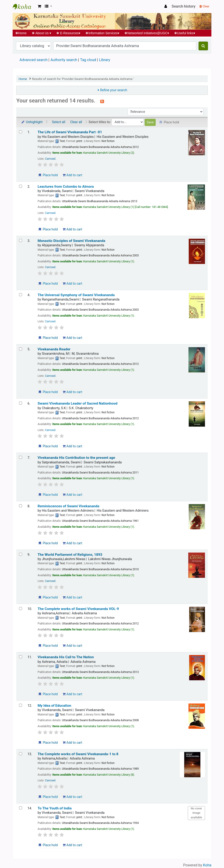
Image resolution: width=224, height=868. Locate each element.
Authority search (64, 60)
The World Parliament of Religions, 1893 (70, 555)
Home (21, 33)
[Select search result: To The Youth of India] (21, 808)
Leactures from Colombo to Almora (66, 187)
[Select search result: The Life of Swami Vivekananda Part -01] (21, 132)
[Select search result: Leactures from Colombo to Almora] (21, 186)
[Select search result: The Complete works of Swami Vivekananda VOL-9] (21, 608)
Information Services (102, 33)
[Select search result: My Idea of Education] (21, 705)
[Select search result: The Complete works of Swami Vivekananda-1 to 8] (21, 754)
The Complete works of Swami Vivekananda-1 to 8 (78, 754)
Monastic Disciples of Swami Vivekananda (71, 241)
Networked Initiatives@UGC (147, 33)
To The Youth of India (55, 808)
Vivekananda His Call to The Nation (66, 657)
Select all (59, 122)
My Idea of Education (54, 706)
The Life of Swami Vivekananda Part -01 (70, 132)
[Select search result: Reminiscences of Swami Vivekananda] (21, 506)
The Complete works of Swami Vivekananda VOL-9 (78, 609)
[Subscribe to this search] (102, 101)
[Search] (203, 46)
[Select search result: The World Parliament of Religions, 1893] (21, 554)
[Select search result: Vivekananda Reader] (21, 349)
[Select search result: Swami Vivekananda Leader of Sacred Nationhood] (21, 403)
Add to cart (72, 175)
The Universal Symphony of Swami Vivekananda (76, 295)
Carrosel (50, 159)
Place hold (48, 175)
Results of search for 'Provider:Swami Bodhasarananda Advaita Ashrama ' (83, 79)
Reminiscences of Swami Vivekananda (68, 506)
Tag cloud (88, 60)
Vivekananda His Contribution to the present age (76, 458)
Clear (204, 6)
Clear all (76, 122)
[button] (39, 6)
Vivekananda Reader (54, 349)
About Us (42, 33)
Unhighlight (32, 122)
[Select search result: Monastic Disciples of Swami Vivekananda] (21, 240)
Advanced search (33, 60)
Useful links (185, 33)
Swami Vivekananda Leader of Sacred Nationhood (77, 403)
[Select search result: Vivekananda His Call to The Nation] (21, 657)
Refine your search (114, 90)
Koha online (24, 6)
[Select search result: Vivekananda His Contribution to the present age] (21, 457)
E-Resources (68, 33)
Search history (184, 6)
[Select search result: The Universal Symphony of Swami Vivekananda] (21, 295)
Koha (207, 865)
